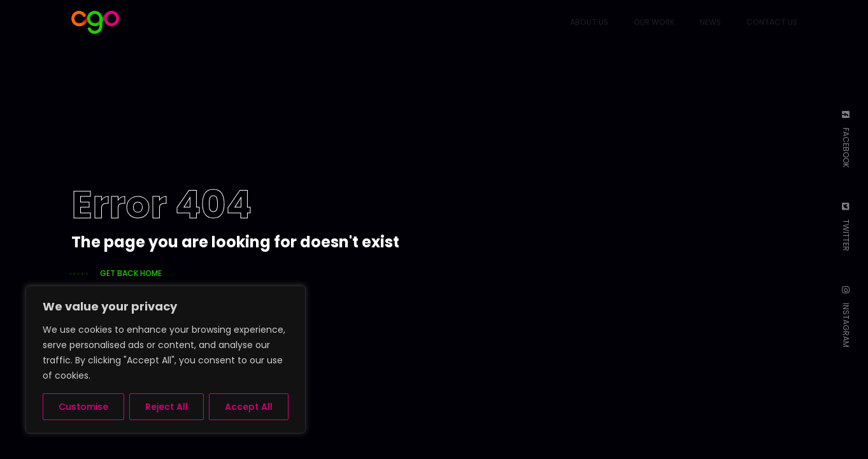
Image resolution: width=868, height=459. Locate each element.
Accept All (249, 407)
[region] (166, 360)
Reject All (167, 407)
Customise (83, 407)
